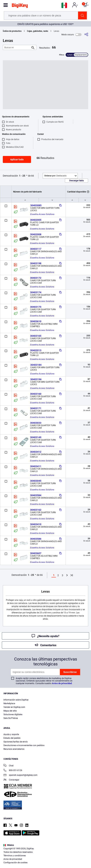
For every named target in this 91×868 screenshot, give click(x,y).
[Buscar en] (17, 47)
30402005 (36, 220)
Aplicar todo (17, 159)
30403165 (36, 336)
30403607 (36, 553)
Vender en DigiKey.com (14, 707)
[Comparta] (86, 34)
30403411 (36, 466)
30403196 (36, 379)
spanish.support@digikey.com (20, 775)
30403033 (36, 423)
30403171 (36, 408)
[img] (20, 6)
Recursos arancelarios (14, 749)
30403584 (36, 495)
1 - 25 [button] (22, 176)
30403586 (36, 539)
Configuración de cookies (15, 863)
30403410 (36, 524)
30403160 (36, 394)
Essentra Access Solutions (42, 214)
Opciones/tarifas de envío (16, 742)
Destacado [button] (55, 176)
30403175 (36, 307)
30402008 (36, 234)
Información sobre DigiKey (16, 700)
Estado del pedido (12, 738)
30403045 (36, 481)
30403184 (36, 365)
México (9, 845)
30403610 (36, 321)
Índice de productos (12, 31)
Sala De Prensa (11, 718)
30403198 (36, 263)
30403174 (36, 292)
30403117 (36, 249)
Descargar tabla (76, 181)
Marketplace (9, 703)
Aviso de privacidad (62, 683)
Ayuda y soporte (11, 734)
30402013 (36, 350)
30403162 (36, 510)
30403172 (36, 278)
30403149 (36, 437)
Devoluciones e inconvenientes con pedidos (24, 745)
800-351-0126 (13, 771)
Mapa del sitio (10, 711)
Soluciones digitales (13, 714)
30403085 (36, 205)
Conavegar (11, 780)
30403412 (36, 452)
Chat (8, 766)
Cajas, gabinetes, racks (38, 31)
